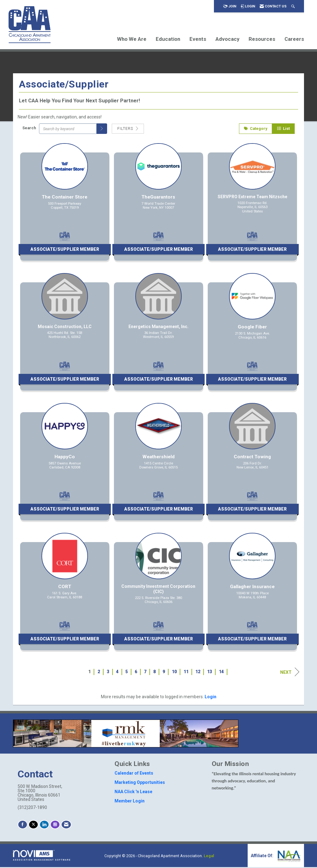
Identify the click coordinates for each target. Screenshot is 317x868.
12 (198, 673)
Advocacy (227, 39)
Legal (209, 857)
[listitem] (65, 206)
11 (186, 673)
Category (256, 129)
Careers (294, 39)
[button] (102, 130)
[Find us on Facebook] (23, 825)
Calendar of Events (134, 774)
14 (221, 673)
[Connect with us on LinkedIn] (44, 825)
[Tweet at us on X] (33, 825)
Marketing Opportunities (140, 783)
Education (168, 39)
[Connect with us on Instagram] (55, 825)
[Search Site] (293, 6)
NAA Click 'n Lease (133, 793)
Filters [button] (128, 129)
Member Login (130, 802)
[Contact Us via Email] (66, 825)
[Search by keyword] (68, 130)
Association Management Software (42, 856)
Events (198, 39)
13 (210, 673)
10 (174, 673)
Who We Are (132, 39)
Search (29, 128)
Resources (262, 39)
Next (290, 673)
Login (211, 698)
